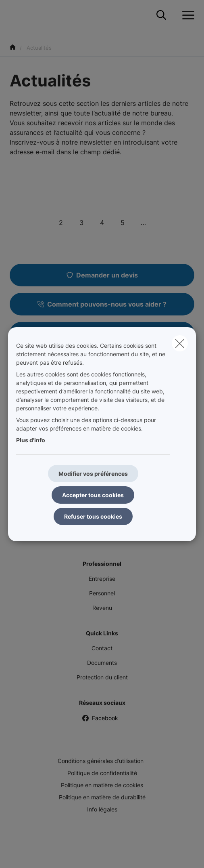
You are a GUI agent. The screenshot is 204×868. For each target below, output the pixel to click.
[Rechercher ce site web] (161, 15)
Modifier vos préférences (93, 474)
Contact (102, 648)
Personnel (102, 593)
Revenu (102, 608)
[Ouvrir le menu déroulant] (186, 15)
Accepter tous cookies (93, 495)
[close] (180, 343)
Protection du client (102, 677)
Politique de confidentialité (102, 773)
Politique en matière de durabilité (102, 797)
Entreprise (102, 579)
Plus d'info (31, 440)
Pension (102, 538)
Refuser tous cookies (93, 516)
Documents (102, 663)
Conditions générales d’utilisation (101, 761)
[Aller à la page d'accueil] (15, 15)
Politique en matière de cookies (102, 785)
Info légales (102, 809)
